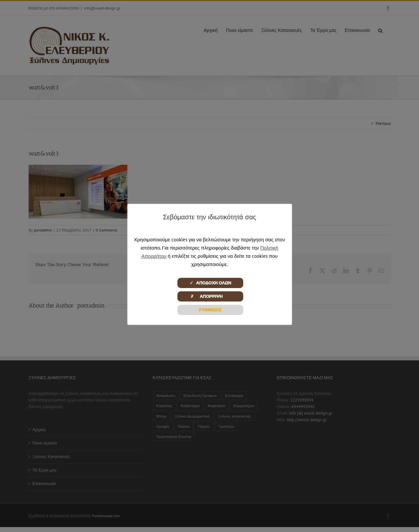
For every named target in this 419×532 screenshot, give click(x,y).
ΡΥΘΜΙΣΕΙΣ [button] (210, 310)
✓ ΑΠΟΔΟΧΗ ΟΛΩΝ (210, 283)
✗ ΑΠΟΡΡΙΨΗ (210, 296)
